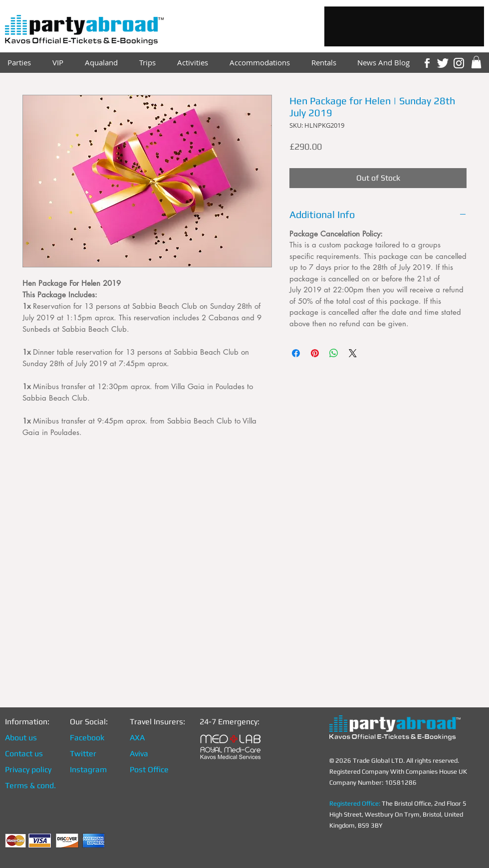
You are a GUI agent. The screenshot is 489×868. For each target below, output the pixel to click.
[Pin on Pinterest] (315, 353)
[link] (476, 62)
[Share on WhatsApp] (334, 353)
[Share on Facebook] (296, 353)
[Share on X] (353, 353)
